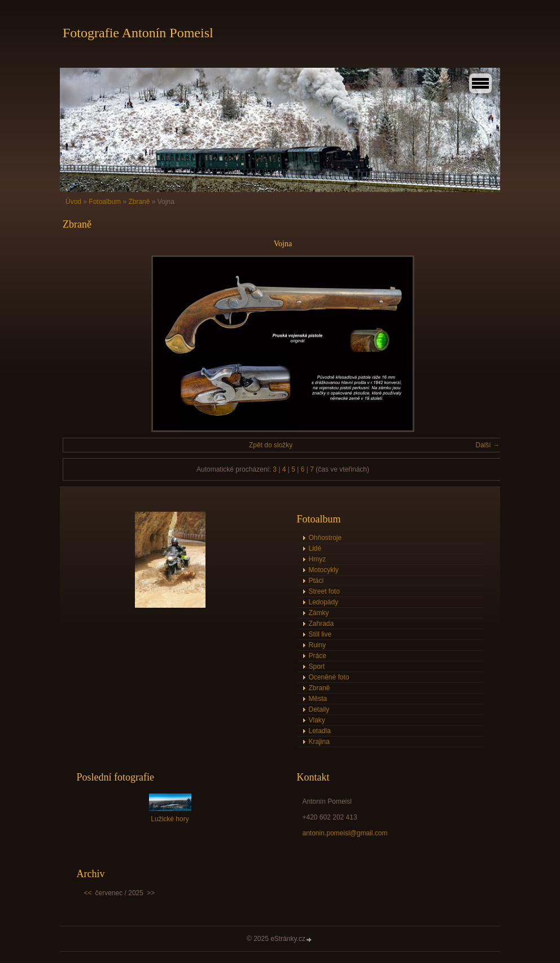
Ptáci (316, 581)
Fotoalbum (105, 202)
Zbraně (139, 202)
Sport (317, 666)
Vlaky (317, 720)
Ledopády (324, 602)
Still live (320, 634)
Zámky (319, 613)
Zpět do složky (271, 445)
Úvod (73, 202)
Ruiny (318, 645)
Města (318, 699)
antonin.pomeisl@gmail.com (345, 833)
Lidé (315, 548)
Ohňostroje (325, 538)
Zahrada (321, 624)
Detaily (319, 709)
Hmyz (318, 559)
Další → (487, 445)
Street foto (324, 591)
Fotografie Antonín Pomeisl (138, 33)
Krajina (319, 742)
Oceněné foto (329, 677)
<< (88, 893)
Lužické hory (170, 819)
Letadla (320, 731)
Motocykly (324, 570)
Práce (318, 656)
